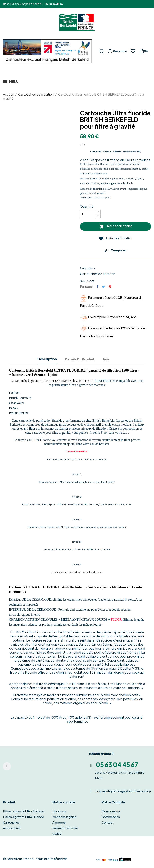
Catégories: (88, 268)
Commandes (111, 817)
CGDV (57, 834)
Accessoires (12, 828)
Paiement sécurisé (65, 828)
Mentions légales (64, 817)
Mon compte (111, 811)
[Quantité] (88, 214)
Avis (106, 359)
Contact (108, 822)
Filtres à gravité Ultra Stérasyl (24, 811)
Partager (98, 287)
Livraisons (59, 811)
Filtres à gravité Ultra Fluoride (23, 817)
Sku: (83, 281)
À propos (59, 822)
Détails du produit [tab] (80, 359)
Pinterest (110, 287)
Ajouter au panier (116, 226)
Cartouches (11, 822)
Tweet (104, 287)
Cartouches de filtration (98, 274)
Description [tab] (47, 359)
